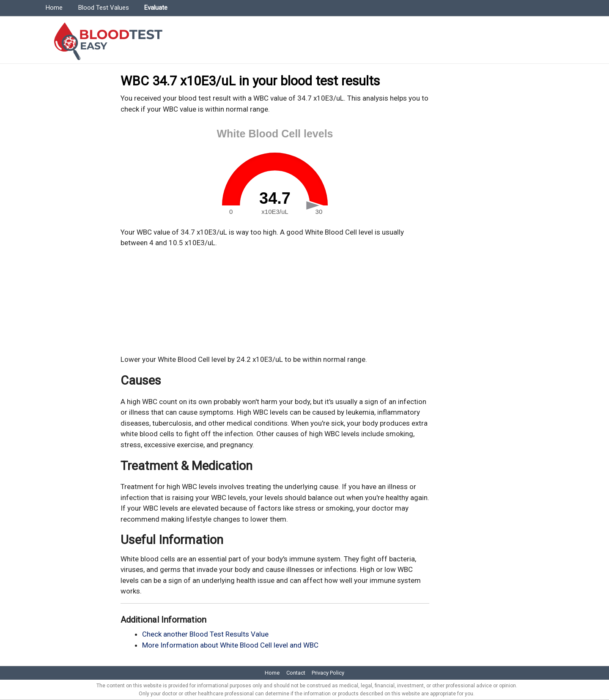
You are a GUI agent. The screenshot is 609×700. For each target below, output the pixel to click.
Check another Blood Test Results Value (205, 634)
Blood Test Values (104, 8)
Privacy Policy (328, 673)
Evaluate (156, 8)
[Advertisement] (275, 301)
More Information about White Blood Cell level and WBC (230, 645)
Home (54, 8)
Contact (296, 673)
